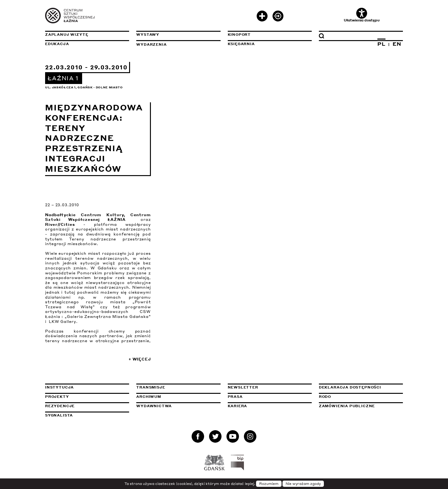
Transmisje (178, 387)
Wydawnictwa (154, 406)
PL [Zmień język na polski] (381, 44)
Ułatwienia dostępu (362, 15)
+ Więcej (140, 359)
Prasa (235, 397)
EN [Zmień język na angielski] (397, 44)
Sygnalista (59, 415)
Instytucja (59, 387)
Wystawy (148, 35)
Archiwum (149, 397)
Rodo (325, 397)
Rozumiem (269, 484)
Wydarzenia (151, 44)
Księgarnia (241, 44)
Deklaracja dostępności (350, 387)
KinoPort (239, 35)
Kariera (238, 406)
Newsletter (243, 387)
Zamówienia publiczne (361, 406)
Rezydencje (60, 406)
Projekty (57, 397)
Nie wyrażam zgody (303, 484)
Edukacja (57, 44)
